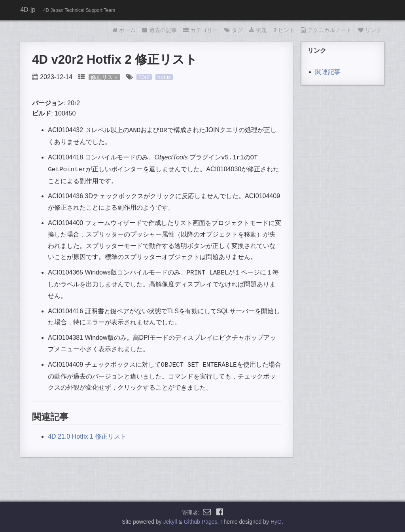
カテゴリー (201, 30)
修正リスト (104, 77)
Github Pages (201, 522)
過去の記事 (159, 30)
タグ (234, 30)
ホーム (124, 30)
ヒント (284, 30)
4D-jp (28, 10)
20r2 (144, 77)
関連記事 (328, 72)
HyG (276, 522)
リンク (370, 30)
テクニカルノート (326, 30)
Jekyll (170, 522)
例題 (258, 30)
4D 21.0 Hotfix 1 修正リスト (87, 436)
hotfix (164, 77)
